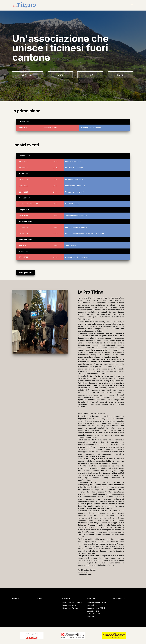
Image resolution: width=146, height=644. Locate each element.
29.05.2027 (24, 257)
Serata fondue (71, 245)
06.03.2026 (24, 180)
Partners (91, 617)
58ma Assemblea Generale (76, 186)
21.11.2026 (23, 245)
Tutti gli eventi (25, 273)
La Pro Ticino (28, 75)
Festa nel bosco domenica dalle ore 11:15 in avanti (85, 234)
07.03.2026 (23, 186)
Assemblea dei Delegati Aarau (77, 257)
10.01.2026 (23, 162)
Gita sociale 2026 (72, 204)
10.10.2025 (23, 128)
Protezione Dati (119, 599)
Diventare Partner (70, 608)
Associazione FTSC (96, 608)
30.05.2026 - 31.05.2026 (29, 204)
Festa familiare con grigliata (76, 227)
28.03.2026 (24, 192)
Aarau (56, 168)
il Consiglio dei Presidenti (91, 128)
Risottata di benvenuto (74, 168)
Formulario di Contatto (72, 602)
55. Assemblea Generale (75, 180)
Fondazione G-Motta (97, 602)
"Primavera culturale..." (74, 192)
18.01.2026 (23, 168)
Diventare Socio (69, 605)
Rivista (120, 75)
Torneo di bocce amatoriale (76, 216)
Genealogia (92, 605)
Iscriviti (90, 75)
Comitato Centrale (50, 128)
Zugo (55, 162)
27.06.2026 (23, 216)
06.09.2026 (24, 227)
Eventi (60, 75)
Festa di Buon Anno (73, 162)
